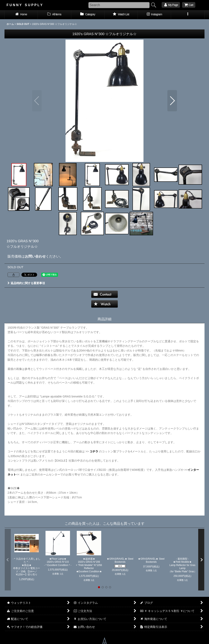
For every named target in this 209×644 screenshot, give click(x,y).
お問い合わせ (35, 256)
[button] (188, 15)
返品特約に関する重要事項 (26, 283)
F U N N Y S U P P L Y (24, 5)
